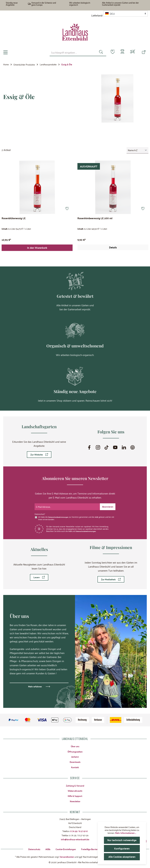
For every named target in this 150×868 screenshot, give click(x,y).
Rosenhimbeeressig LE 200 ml (95, 218)
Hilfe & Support (75, 795)
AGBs (46, 849)
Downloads (75, 760)
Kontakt (75, 766)
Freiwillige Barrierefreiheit (94, 849)
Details (113, 248)
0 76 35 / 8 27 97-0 (79, 830)
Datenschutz (32, 849)
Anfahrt (75, 755)
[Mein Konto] (122, 53)
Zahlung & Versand (75, 784)
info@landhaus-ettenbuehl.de (75, 839)
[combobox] (71, 52)
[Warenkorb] (133, 53)
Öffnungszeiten (75, 750)
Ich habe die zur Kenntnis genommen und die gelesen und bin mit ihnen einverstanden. (75, 516)
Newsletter (75, 800)
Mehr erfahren (35, 684)
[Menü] (5, 53)
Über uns (75, 744)
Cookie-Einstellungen (65, 849)
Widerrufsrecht (75, 790)
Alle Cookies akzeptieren (122, 857)
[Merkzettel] (111, 52)
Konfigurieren (122, 848)
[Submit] (107, 505)
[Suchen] (99, 52)
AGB (98, 515)
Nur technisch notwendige (122, 840)
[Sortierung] (137, 150)
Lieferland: (97, 15)
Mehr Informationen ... (126, 833)
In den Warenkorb (37, 249)
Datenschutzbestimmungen (59, 515)
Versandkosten (67, 857)
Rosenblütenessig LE (14, 218)
